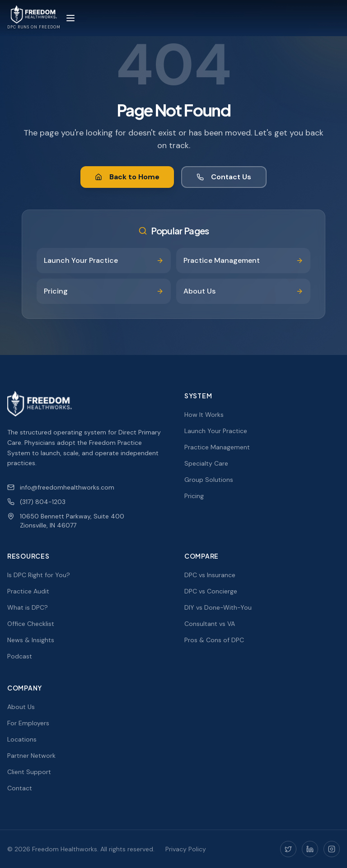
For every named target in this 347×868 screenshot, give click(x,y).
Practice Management (217, 447)
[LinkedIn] (310, 849)
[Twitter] (288, 849)
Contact (20, 788)
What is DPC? (28, 607)
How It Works (204, 415)
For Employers (28, 723)
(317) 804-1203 (36, 502)
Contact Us (224, 177)
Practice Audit (28, 591)
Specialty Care (206, 463)
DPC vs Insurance (210, 575)
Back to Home (127, 177)
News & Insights (31, 640)
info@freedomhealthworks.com (61, 487)
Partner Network (31, 756)
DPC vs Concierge (211, 591)
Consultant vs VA (210, 624)
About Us (21, 707)
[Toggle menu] (70, 18)
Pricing (194, 496)
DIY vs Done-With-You (218, 607)
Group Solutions (209, 480)
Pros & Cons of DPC (214, 640)
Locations (22, 739)
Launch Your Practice (216, 431)
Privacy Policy (186, 849)
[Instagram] (332, 849)
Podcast (20, 656)
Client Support (29, 772)
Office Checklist (31, 624)
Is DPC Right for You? (39, 575)
